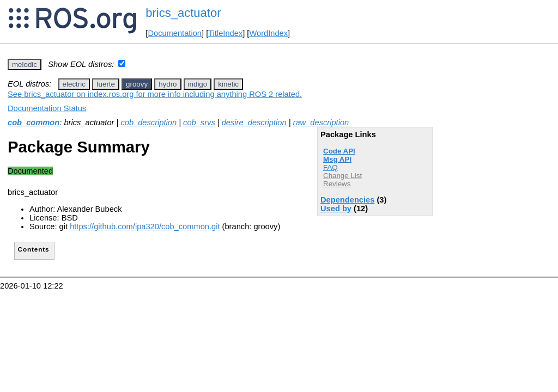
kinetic (228, 84)
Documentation (175, 33)
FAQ (330, 167)
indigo (198, 84)
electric (74, 84)
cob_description (148, 122)
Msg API (337, 159)
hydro (168, 84)
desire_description (254, 122)
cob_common (34, 122)
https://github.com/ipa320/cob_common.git (145, 226)
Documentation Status (47, 108)
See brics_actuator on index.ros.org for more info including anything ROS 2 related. (155, 94)
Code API (339, 151)
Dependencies (347, 200)
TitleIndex (225, 33)
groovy (137, 84)
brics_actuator (183, 13)
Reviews (337, 184)
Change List (342, 176)
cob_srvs (199, 122)
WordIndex (268, 33)
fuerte (106, 84)
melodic (25, 65)
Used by (336, 209)
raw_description (321, 122)
